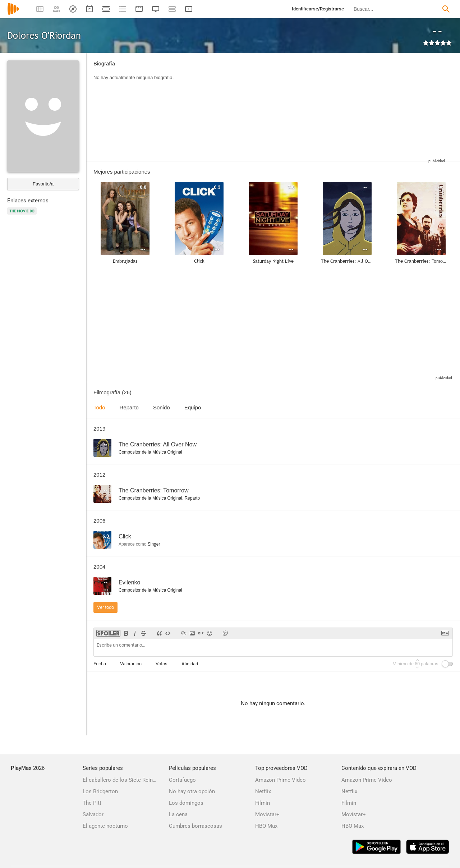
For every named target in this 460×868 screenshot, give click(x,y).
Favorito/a (43, 184)
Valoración (131, 664)
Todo (99, 407)
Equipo (193, 407)
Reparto (129, 407)
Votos (162, 664)
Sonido (162, 407)
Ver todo (105, 607)
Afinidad (190, 664)
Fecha (100, 664)
